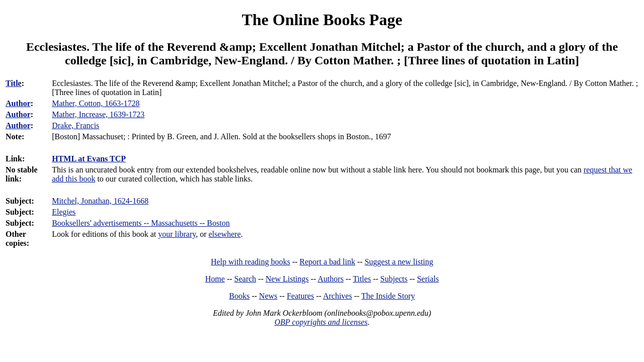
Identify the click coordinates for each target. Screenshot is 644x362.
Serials (428, 279)
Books (239, 296)
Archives (338, 296)
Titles (362, 279)
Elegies (64, 212)
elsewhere (225, 234)
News (268, 296)
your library (177, 234)
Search (246, 279)
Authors (331, 279)
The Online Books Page (322, 20)
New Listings (287, 279)
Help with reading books (251, 262)
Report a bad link (327, 262)
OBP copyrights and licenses (321, 322)
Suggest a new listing (399, 262)
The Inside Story (388, 296)
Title (14, 83)
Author (18, 103)
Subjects (394, 279)
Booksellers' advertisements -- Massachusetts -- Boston (141, 223)
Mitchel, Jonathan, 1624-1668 (100, 201)
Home (215, 279)
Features (300, 296)
